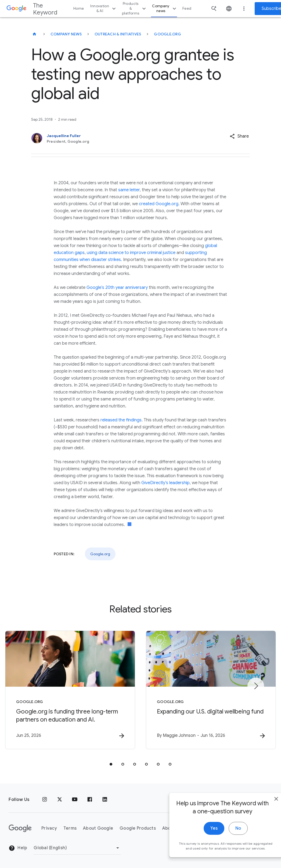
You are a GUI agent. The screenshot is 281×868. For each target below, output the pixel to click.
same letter (129, 190)
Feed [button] (187, 8)
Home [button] (79, 8)
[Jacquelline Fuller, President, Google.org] (118, 138)
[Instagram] (45, 800)
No (226, 837)
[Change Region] (77, 848)
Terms (70, 828)
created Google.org (159, 204)
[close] (264, 808)
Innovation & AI (104, 8)
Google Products (138, 828)
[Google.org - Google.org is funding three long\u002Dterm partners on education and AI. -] (70, 690)
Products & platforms (135, 8)
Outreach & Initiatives (118, 34)
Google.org (167, 34)
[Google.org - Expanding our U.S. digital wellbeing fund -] (211, 690)
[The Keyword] (34, 34)
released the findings (121, 420)
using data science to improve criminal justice (131, 253)
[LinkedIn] (105, 800)
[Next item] (256, 686)
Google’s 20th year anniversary (117, 288)
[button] (239, 136)
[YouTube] (75, 800)
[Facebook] (90, 800)
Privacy (49, 828)
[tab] (111, 764)
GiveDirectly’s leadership (165, 483)
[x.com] (60, 800)
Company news (165, 8)
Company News (66, 34)
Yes (202, 837)
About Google (98, 828)
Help (18, 848)
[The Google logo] (20, 828)
